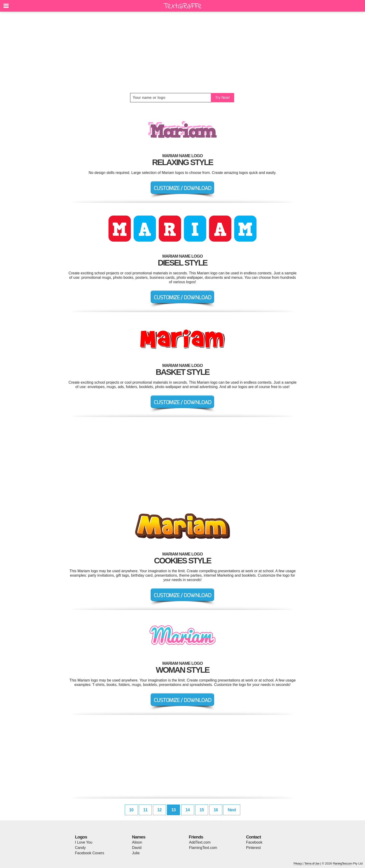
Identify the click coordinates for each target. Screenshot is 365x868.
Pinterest (253, 848)
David (137, 848)
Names (139, 837)
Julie (136, 853)
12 (159, 810)
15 (202, 810)
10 (131, 810)
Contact (253, 837)
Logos (81, 837)
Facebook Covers (90, 853)
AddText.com (200, 842)
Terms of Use (312, 863)
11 (145, 810)
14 (188, 810)
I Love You (84, 842)
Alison (137, 842)
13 (173, 810)
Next (232, 810)
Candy (80, 848)
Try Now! (222, 98)
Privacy (298, 863)
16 (216, 810)
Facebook (254, 842)
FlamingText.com (203, 848)
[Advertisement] (182, 52)
